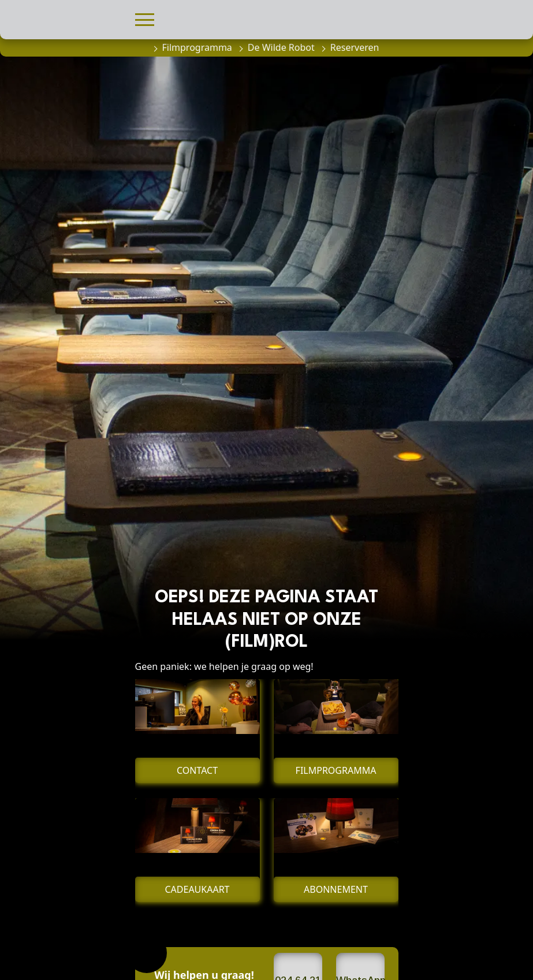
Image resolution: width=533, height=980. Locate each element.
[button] (145, 18)
